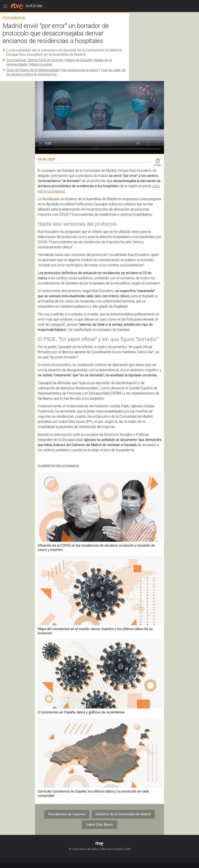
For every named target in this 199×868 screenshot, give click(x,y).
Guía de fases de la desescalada (33, 70)
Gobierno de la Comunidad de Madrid (123, 814)
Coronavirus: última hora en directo (35, 60)
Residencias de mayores (67, 814)
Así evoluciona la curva (80, 70)
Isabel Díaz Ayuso (99, 824)
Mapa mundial (41, 64)
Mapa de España (79, 60)
